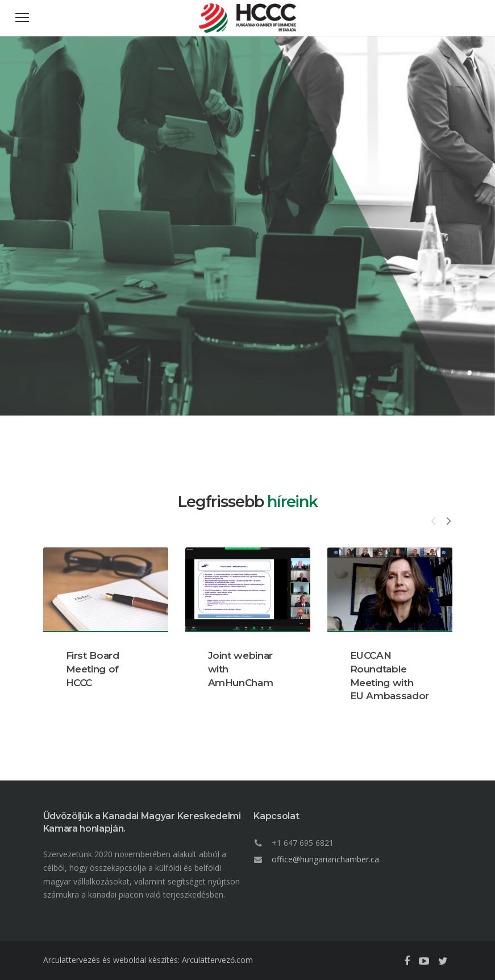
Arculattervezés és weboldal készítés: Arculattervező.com (148, 960)
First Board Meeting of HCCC (93, 669)
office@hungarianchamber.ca (325, 859)
